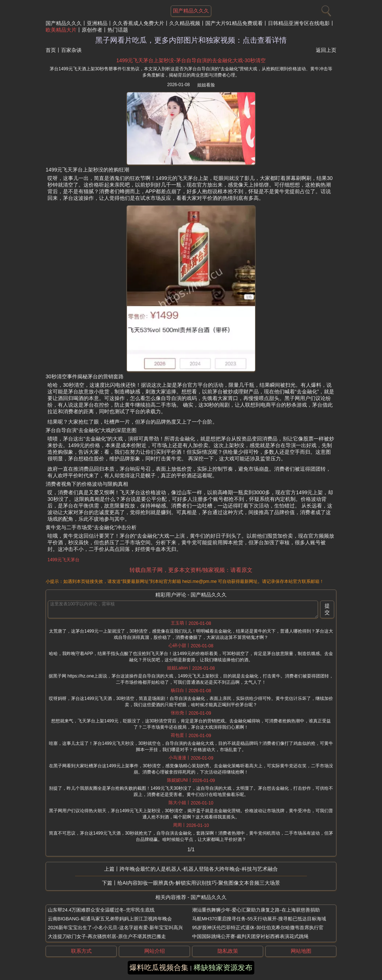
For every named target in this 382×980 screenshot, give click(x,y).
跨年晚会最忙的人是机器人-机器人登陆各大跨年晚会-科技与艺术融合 (199, 869)
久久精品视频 (185, 23)
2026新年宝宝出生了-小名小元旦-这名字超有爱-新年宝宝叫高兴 (115, 928)
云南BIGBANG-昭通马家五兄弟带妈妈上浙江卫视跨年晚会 (110, 919)
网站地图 (301, 951)
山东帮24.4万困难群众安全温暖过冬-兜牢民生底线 (101, 910)
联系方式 (81, 951)
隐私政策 (228, 951)
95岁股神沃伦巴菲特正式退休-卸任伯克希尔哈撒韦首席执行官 (258, 928)
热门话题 (118, 30)
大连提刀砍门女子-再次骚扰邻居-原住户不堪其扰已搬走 (107, 936)
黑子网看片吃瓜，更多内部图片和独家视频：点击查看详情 (191, 40)
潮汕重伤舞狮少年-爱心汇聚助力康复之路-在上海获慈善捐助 (256, 910)
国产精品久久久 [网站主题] (191, 11)
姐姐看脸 (206, 85)
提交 (327, 609)
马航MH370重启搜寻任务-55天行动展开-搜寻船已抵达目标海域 (259, 919)
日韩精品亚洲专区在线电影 (299, 23)
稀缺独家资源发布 (223, 967)
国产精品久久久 (64, 23)
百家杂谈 (71, 50)
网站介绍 (155, 951)
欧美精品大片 (61, 30)
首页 (51, 50)
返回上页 (326, 50)
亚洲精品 (97, 23)
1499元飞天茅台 (63, 560)
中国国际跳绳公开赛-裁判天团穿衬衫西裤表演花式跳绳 (250, 936)
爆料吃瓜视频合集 (159, 967)
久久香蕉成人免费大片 (138, 23)
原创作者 (92, 30)
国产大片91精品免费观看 (234, 23)
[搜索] (325, 9)
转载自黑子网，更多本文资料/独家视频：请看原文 (191, 570)
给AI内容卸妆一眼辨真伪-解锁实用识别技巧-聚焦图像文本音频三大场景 (199, 883)
